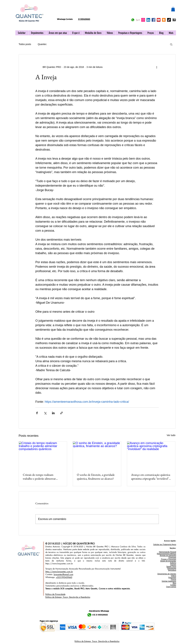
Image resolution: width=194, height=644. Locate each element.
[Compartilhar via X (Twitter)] (45, 413)
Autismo (173, 563)
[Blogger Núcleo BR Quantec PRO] (164, 20)
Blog (174, 583)
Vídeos (173, 576)
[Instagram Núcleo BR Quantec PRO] (143, 20)
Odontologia (172, 568)
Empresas (172, 557)
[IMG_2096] (174, 20)
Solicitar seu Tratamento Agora (165, 545)
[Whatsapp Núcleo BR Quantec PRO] (133, 20)
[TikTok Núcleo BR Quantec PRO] (169, 20)
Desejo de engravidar (168, 561)
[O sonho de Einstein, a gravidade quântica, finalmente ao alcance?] (97, 455)
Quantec (42, 44)
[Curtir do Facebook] (79, 11)
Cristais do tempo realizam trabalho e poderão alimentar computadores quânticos (39, 477)
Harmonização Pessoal (168, 552)
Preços (173, 579)
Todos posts (25, 44)
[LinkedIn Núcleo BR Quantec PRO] (148, 20)
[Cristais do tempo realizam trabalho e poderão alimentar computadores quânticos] (43, 455)
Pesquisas (172, 578)
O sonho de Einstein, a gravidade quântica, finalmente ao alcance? (96, 477)
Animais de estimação (168, 556)
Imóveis (173, 565)
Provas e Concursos (168, 559)
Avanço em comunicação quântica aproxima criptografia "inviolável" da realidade (151, 477)
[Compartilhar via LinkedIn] (53, 413)
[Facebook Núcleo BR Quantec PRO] (153, 20)
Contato (173, 585)
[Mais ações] (157, 67)
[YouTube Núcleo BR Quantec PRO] (159, 20)
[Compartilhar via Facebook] (37, 413)
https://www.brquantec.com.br (59, 564)
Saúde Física (171, 567)
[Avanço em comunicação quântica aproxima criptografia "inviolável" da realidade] (151, 455)
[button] (173, 9)
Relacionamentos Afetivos (166, 554)
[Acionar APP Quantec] (138, 20)
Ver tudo (171, 435)
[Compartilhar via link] (61, 413)
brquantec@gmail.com (63, 574)
